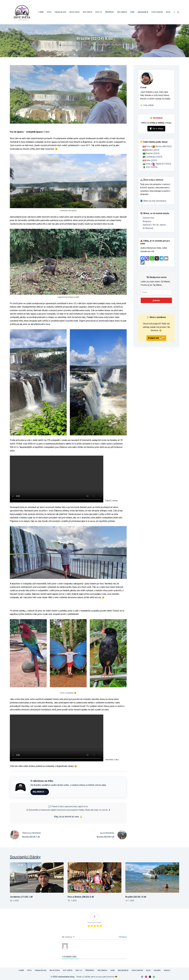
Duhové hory (149, 218)
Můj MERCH (122, 12)
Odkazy (167, 970)
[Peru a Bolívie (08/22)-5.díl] (94, 878)
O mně (41, 12)
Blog (168, 12)
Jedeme (156, 300)
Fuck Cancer (157, 12)
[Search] (178, 12)
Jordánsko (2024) (154, 157)
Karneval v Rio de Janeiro (154, 225)
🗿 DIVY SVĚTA (150, 167)
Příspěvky (110, 12)
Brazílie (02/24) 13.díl (136, 897)
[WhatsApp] (154, 977)
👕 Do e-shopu (156, 129)
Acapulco (147, 221)
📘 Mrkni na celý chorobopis (153, 201)
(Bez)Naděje (143, 12)
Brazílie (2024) (152, 153)
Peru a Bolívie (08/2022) (159, 146)
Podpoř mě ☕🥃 (156, 338)
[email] (156, 292)
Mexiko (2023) (152, 150)
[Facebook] (142, 977)
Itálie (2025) (151, 160)
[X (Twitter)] (150, 977)
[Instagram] (146, 977)
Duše (132, 12)
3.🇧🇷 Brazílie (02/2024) (99, 45)
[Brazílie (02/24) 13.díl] (152, 878)
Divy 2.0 (99, 12)
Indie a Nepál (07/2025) (158, 164)
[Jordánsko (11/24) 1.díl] (37, 878)
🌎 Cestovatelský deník (119, 45)
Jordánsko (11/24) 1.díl (21, 897)
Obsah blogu (60, 12)
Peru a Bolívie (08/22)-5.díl (81, 897)
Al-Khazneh (148, 228)
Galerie (157, 970)
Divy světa (87, 12)
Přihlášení (123, 937)
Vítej (49, 12)
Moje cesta (74, 12)
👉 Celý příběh (147, 105)
